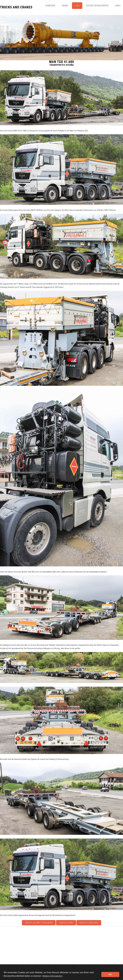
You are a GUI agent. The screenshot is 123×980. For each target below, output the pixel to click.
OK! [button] (110, 974)
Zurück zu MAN (66, 923)
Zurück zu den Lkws (89, 923)
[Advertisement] (61, 945)
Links (118, 6)
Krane (65, 6)
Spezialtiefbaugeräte (97, 6)
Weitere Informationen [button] (52, 976)
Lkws (77, 6)
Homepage (50, 6)
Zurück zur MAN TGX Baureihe (39, 923)
